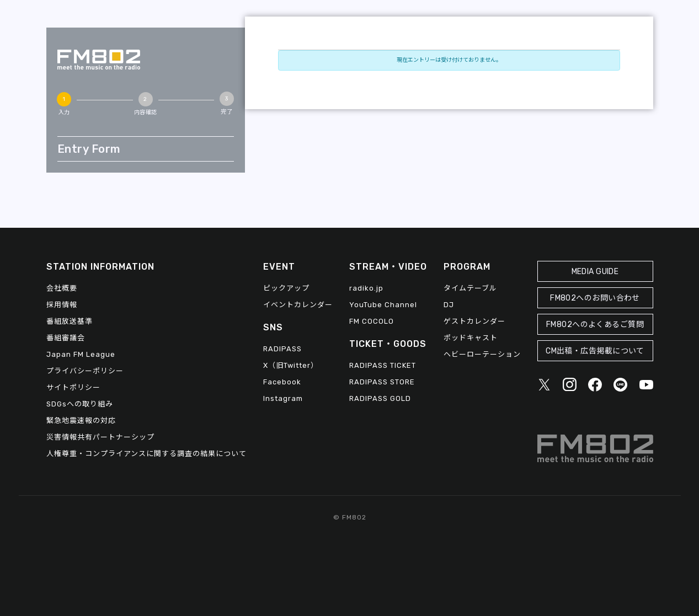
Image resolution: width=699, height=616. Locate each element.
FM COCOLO (372, 321)
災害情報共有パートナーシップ (100, 437)
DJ (449, 305)
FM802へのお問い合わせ (595, 298)
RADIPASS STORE (382, 382)
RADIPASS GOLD (380, 398)
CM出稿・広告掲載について (595, 351)
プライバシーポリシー (85, 371)
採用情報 (62, 305)
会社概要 (62, 288)
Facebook (282, 382)
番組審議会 (66, 338)
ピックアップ (286, 288)
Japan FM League (81, 354)
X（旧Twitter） (291, 365)
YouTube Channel (383, 305)
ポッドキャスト (471, 338)
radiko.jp (366, 288)
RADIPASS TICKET (383, 365)
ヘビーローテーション (482, 354)
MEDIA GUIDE (595, 272)
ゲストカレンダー (474, 321)
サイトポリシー (73, 387)
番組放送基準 (70, 321)
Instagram (283, 398)
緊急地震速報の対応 (81, 421)
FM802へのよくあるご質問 (595, 325)
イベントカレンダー (298, 305)
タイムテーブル (470, 288)
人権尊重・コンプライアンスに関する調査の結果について (146, 454)
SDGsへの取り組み (80, 404)
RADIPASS (282, 349)
